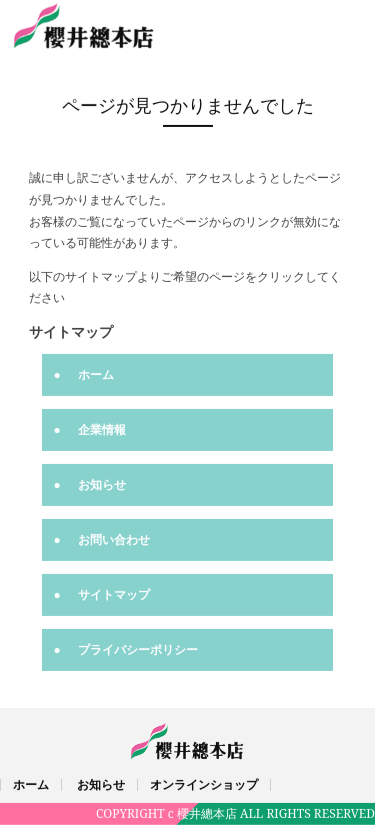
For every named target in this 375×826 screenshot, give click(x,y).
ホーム (96, 373)
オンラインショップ (204, 784)
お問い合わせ (114, 538)
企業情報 (102, 428)
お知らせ (102, 483)
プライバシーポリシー (138, 648)
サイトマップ (114, 593)
